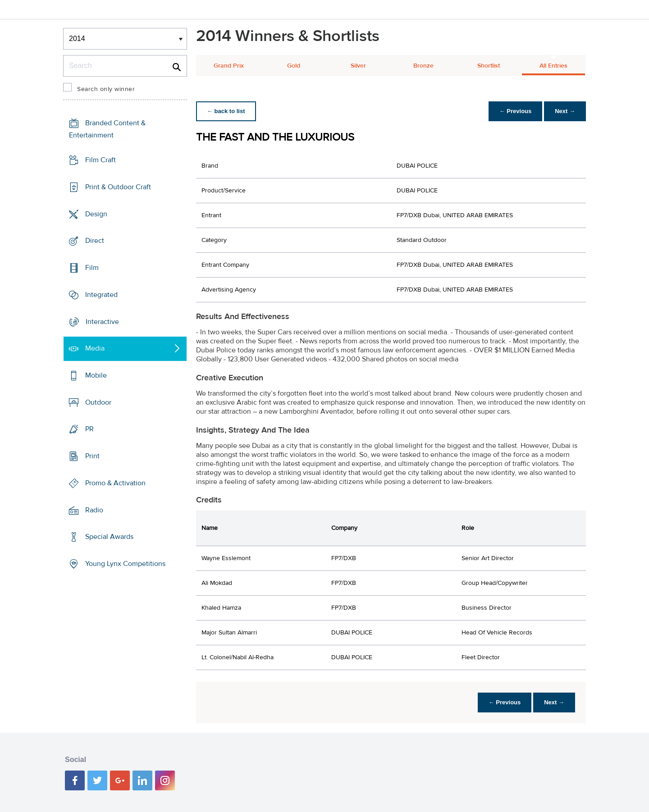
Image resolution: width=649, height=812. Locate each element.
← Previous (516, 111)
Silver (358, 66)
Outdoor (98, 402)
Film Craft (101, 160)
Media (95, 348)
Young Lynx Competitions (125, 564)
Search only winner (106, 89)
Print (92, 456)
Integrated (101, 295)
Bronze (423, 66)
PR (89, 429)
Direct (95, 241)
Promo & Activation (115, 483)
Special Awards (109, 537)
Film (92, 268)
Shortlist (489, 66)
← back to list (226, 111)
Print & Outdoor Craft (118, 187)
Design (96, 214)
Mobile (96, 375)
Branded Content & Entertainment (107, 129)
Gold (294, 66)
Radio (94, 510)
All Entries (553, 66)
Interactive (102, 321)
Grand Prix (229, 66)
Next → (565, 111)
